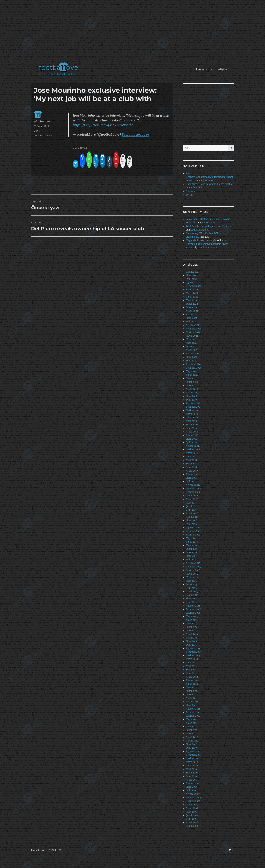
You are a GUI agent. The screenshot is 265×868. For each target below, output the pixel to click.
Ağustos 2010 (193, 751)
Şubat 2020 (192, 382)
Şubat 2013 (192, 670)
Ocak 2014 (191, 631)
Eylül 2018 (191, 442)
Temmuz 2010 (194, 755)
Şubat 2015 (192, 584)
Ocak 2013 (191, 673)
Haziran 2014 (193, 613)
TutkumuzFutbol (200, 230)
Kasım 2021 (192, 315)
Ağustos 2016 (193, 528)
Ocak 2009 (192, 819)
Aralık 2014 (192, 592)
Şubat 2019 (192, 425)
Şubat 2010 (192, 773)
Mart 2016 (191, 545)
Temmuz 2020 (194, 368)
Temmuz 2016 (194, 531)
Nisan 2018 (192, 457)
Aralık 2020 (192, 350)
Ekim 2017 (191, 478)
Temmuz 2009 (194, 798)
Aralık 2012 (192, 677)
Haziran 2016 (193, 535)
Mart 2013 (191, 666)
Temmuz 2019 (194, 407)
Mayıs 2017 (192, 496)
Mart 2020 (191, 378)
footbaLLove (38, 850)
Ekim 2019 (192, 396)
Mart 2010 (191, 769)
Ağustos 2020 (193, 364)
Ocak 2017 (191, 510)
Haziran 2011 (193, 716)
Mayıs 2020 (192, 371)
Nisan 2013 (192, 663)
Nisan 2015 (192, 577)
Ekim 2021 (191, 318)
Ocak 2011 (191, 734)
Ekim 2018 (191, 439)
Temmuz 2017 (194, 489)
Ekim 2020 (192, 357)
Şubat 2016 (192, 549)
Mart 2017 (191, 503)
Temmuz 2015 (194, 567)
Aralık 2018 (192, 432)
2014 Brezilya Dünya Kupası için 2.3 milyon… (210, 226)
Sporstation (208, 223)
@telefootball (125, 125)
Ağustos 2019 (193, 403)
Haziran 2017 (193, 492)
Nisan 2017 (192, 499)
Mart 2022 (191, 300)
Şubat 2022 (192, 304)
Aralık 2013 (192, 634)
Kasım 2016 (192, 517)
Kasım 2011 (192, 702)
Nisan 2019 (192, 418)
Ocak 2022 (191, 307)
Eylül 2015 (191, 560)
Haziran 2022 (193, 290)
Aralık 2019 (192, 389)
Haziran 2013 (193, 655)
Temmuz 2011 (193, 712)
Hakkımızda (204, 69)
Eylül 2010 (191, 748)
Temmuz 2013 (193, 652)
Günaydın (191, 191)
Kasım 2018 (192, 435)
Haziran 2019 (193, 410)
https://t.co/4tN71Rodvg (91, 125)
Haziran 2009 (193, 801)
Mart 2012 (191, 687)
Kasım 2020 (192, 354)
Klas (188, 173)
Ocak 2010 (191, 776)
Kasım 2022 (192, 272)
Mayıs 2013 (192, 659)
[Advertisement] (133, 33)
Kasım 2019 (192, 393)
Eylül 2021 (191, 322)
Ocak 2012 (191, 695)
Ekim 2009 (192, 787)
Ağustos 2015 (193, 563)
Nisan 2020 (192, 375)
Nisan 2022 (192, 297)
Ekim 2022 (192, 275)
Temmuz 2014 (194, 609)
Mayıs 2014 (192, 616)
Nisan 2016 (192, 542)
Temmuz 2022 (194, 286)
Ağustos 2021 (193, 325)
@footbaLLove (42, 121)
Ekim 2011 (191, 705)
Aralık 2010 (192, 737)
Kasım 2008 (192, 826)
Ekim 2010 (191, 744)
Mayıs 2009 (192, 805)
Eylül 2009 (192, 790)
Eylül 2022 (191, 279)
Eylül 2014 (191, 602)
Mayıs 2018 (192, 453)
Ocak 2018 (191, 467)
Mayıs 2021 (192, 336)
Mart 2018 (191, 460)
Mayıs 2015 (192, 574)
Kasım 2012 (192, 680)
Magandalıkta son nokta (199, 240)
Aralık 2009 (192, 780)
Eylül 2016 (191, 524)
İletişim (222, 69)
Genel (37, 131)
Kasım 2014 (192, 595)
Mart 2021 (191, 343)
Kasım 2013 (192, 638)
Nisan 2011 (192, 723)
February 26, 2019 (135, 134)
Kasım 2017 (192, 474)
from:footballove (43, 135)
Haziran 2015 (193, 570)
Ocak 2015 (191, 588)
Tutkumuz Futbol (209, 248)
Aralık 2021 (192, 311)
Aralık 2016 (192, 513)
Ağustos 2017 (193, 485)
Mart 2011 (191, 727)
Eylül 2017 (191, 481)
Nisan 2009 (192, 808)
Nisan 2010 (192, 766)
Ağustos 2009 (193, 794)
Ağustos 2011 (193, 709)
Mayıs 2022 (192, 293)
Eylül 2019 (191, 400)
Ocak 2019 (191, 428)
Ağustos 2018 (193, 446)
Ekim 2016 (192, 521)
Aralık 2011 (192, 698)
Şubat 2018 (192, 464)
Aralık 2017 (192, 471)
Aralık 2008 (192, 822)
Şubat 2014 (192, 627)
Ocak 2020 (191, 386)
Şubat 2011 (192, 730)
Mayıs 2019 (192, 414)
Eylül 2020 (191, 361)
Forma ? (190, 195)
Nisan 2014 (192, 620)
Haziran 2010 (193, 758)
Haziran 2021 (193, 332)
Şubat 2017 (192, 506)
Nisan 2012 (192, 684)
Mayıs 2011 (192, 719)
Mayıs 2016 (192, 538)
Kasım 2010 (192, 741)
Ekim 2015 (191, 556)
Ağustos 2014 (193, 606)
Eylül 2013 (191, 645)
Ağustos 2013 (193, 648)
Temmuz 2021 (194, 329)
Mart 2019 (191, 421)
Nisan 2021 (192, 339)
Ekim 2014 (191, 599)
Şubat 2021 (192, 346)
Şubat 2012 (192, 691)
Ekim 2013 (191, 641)
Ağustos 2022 (193, 283)
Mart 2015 (191, 581)
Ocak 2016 (191, 552)
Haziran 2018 (193, 449)
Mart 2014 (191, 624)
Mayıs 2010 (192, 762)
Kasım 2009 (192, 783)
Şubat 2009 (192, 815)
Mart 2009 (192, 812)
